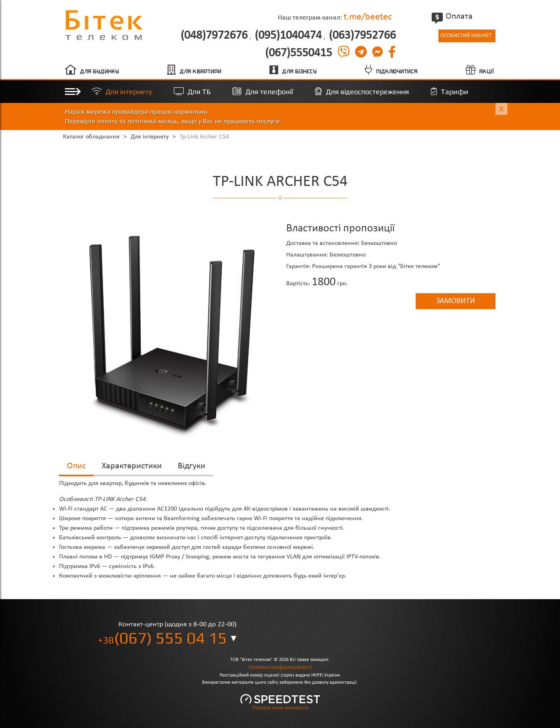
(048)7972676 (214, 36)
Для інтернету (129, 92)
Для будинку (100, 72)
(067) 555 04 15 (162, 638)
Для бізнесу (300, 72)
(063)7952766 (362, 36)
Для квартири (201, 72)
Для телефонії (269, 92)
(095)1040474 (288, 36)
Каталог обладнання (91, 137)
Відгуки (192, 466)
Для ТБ (199, 92)
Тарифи (455, 92)
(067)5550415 (299, 53)
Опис (76, 466)
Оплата (453, 17)
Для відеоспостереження (367, 92)
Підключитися (397, 72)
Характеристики (132, 466)
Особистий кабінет (466, 36)
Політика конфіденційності (280, 668)
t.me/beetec (368, 17)
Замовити (456, 301)
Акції (487, 72)
